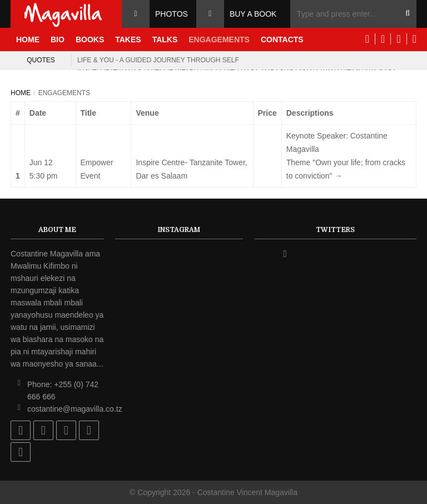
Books (90, 39)
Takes (128, 39)
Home (28, 39)
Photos (172, 14)
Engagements (219, 39)
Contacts (282, 39)
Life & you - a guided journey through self (158, 60)
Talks (165, 39)
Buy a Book (253, 14)
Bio (58, 39)
